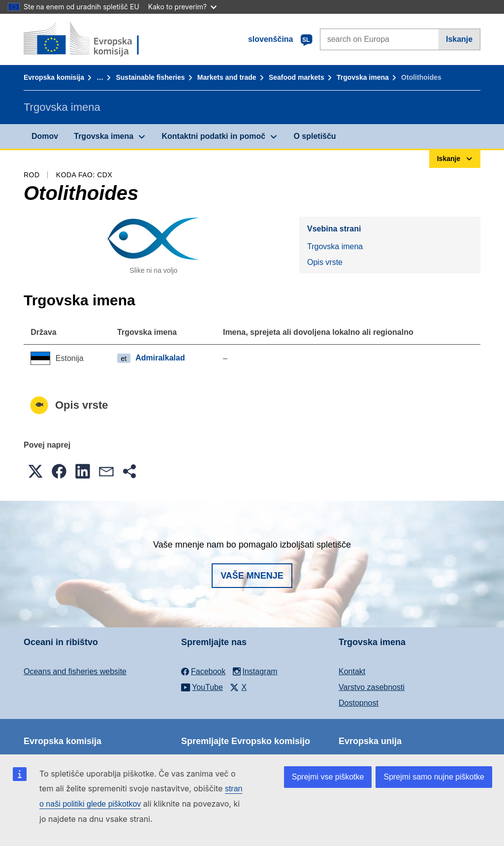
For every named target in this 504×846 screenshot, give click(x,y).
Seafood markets (297, 77)
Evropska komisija (54, 77)
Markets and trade (227, 77)
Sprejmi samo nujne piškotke (434, 777)
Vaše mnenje (252, 576)
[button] (35, 471)
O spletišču (315, 136)
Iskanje (459, 39)
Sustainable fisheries (150, 77)
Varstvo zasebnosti (372, 687)
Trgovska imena (363, 77)
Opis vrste (325, 262)
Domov (45, 136)
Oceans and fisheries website (75, 671)
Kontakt (352, 671)
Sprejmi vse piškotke (328, 777)
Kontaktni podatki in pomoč (213, 136)
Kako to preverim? (182, 7)
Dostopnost (359, 703)
